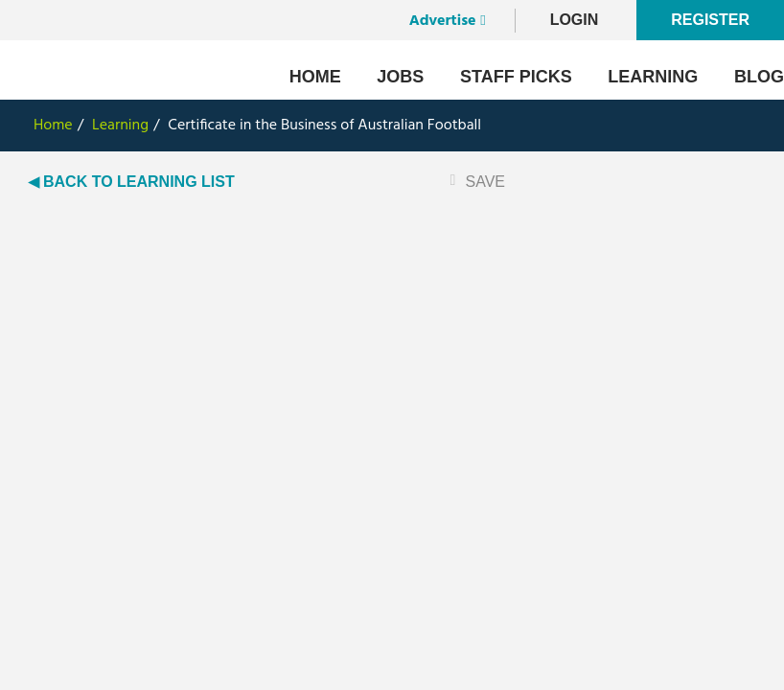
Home (315, 77)
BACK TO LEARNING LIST (139, 182)
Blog (759, 77)
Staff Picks (516, 77)
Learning (653, 77)
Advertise (443, 21)
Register (710, 20)
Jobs (400, 77)
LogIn (575, 20)
